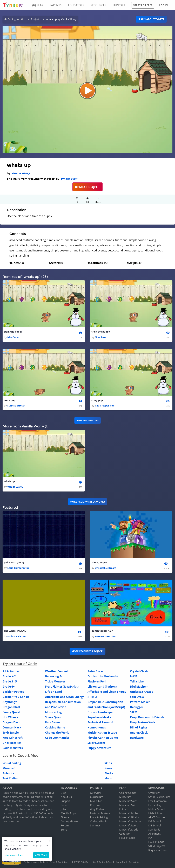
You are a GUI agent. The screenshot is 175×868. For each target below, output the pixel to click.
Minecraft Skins (128, 801)
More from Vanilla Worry (87, 502)
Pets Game (52, 723)
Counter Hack (12, 728)
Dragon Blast (11, 707)
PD (150, 838)
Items (108, 768)
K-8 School (155, 826)
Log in (163, 5)
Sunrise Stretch (16, 406)
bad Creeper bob (105, 406)
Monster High (54, 712)
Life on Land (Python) (102, 687)
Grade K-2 (9, 677)
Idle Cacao (13, 337)
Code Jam (125, 834)
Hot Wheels (10, 717)
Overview (96, 793)
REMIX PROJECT (87, 187)
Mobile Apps (68, 813)
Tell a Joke (137, 682)
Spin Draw (137, 697)
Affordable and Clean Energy (64, 697)
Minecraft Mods (129, 830)
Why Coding (97, 809)
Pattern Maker (140, 702)
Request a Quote (158, 850)
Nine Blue (100, 337)
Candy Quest (11, 712)
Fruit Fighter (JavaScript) (62, 687)
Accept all (41, 855)
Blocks (109, 773)
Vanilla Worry (21, 173)
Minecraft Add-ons (130, 821)
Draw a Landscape (100, 712)
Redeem (95, 805)
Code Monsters (13, 748)
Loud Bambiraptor (18, 568)
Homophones (97, 728)
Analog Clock (139, 733)
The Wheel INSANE (15, 631)
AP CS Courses (157, 817)
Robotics (8, 773)
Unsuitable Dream (106, 568)
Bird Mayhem (139, 687)
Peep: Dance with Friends (147, 717)
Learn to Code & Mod (21, 756)
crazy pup (10, 400)
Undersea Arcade (142, 692)
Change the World (57, 733)
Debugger (137, 707)
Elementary (155, 805)
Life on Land (53, 692)
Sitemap (66, 817)
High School (155, 813)
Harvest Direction (105, 637)
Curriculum (97, 797)
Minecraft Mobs (129, 813)
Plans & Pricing (99, 817)
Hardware (137, 738)
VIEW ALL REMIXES (87, 420)
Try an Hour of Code (20, 664)
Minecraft (9, 768)
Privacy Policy (80, 862)
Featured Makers (100, 813)
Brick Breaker (12, 743)
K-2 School (155, 821)
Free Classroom (157, 801)
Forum (65, 826)
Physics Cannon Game (103, 738)
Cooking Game (55, 728)
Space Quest (53, 717)
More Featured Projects (88, 651)
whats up (9, 481)
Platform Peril (97, 682)
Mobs (108, 779)
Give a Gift (96, 801)
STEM (134, 712)
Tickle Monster (55, 682)
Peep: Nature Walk (143, 723)
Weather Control (56, 671)
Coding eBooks (70, 821)
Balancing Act (55, 677)
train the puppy (13, 332)
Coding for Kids (16, 19)
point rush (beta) (14, 563)
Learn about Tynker (151, 19)
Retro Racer (95, 671)
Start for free (143, 5)
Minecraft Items (129, 826)
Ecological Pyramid (100, 723)
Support (66, 801)
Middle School (157, 809)
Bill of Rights (139, 728)
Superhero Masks (99, 717)
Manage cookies (14, 855)
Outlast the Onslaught (103, 677)
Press (64, 805)
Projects (36, 19)
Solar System (96, 743)
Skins (108, 763)
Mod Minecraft (13, 738)
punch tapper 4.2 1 (102, 631)
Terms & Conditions (59, 862)
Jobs (63, 809)
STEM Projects (157, 846)
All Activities (11, 671)
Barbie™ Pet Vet (13, 692)
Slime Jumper (99, 563)
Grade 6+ (9, 687)
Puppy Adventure (99, 748)
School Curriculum (159, 797)
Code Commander (57, 738)
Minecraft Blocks (129, 817)
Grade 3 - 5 (10, 682)
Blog (63, 793)
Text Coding (10, 779)
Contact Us (134, 862)
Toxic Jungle (11, 733)
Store (64, 830)
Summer (95, 826)
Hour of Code (127, 838)
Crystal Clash (139, 671)
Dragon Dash (11, 723)
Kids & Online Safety (102, 862)
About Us (66, 797)
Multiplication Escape (102, 733)
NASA (134, 677)
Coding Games (128, 793)
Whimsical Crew (17, 637)
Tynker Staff (69, 179)
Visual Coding (12, 763)
